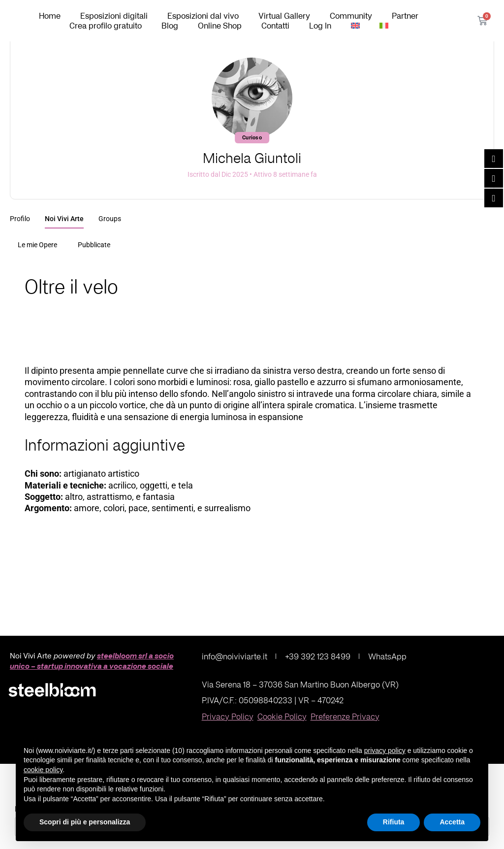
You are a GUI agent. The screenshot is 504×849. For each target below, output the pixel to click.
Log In (320, 26)
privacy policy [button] (385, 751)
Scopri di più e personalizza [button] (85, 822)
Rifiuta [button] (394, 822)
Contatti (275, 26)
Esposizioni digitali (114, 16)
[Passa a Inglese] (355, 26)
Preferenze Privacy (345, 716)
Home (50, 16)
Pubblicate (94, 245)
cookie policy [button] (43, 770)
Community (351, 16)
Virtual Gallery (284, 16)
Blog (170, 26)
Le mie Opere (37, 245)
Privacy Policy (228, 716)
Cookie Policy (282, 716)
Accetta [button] (452, 822)
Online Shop (220, 26)
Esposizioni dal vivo (203, 16)
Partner (405, 16)
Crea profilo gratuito (106, 26)
